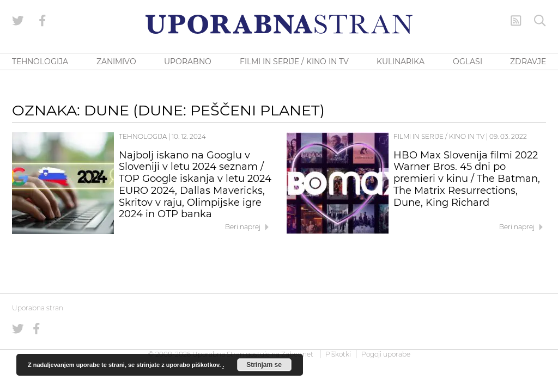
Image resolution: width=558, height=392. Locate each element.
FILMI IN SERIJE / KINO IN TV (294, 62)
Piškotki (338, 354)
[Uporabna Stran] (279, 24)
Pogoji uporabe (386, 354)
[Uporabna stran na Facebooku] (43, 21)
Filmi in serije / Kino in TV (439, 136)
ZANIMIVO (116, 62)
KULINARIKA (401, 62)
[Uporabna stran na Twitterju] (18, 21)
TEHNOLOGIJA (40, 62)
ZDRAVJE (528, 62)
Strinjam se (264, 365)
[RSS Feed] (516, 21)
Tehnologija (143, 136)
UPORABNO (188, 62)
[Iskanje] (540, 21)
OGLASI (468, 62)
